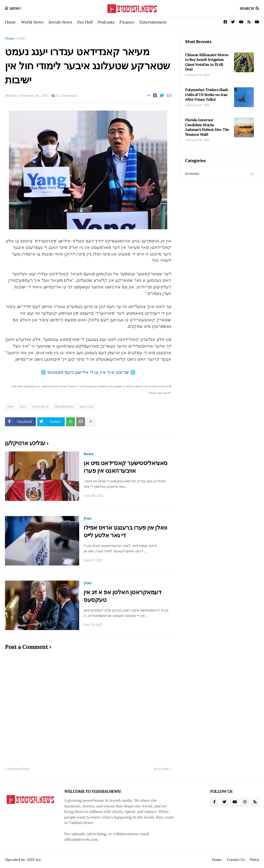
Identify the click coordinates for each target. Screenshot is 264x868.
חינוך (23, 407)
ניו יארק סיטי (40, 407)
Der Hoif (85, 22)
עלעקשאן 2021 (64, 407)
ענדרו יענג (87, 407)
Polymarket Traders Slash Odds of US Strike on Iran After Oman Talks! (206, 94)
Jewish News (60, 22)
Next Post (161, 769)
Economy (219, 174)
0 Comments (66, 95)
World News (32, 22)
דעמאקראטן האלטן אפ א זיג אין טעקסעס (122, 596)
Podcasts (106, 22)
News (88, 454)
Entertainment (153, 22)
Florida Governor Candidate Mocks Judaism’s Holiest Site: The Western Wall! (207, 127)
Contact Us (236, 860)
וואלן (21, 38)
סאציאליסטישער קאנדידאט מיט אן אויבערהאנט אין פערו (126, 467)
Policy (254, 860)
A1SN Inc (34, 860)
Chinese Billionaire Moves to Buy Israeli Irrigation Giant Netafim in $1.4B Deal (207, 62)
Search (247, 8)
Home (10, 22)
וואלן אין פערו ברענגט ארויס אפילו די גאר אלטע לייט (125, 531)
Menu (15, 8)
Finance (127, 22)
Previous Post (18, 769)
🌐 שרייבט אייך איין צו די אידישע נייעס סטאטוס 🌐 (88, 372)
